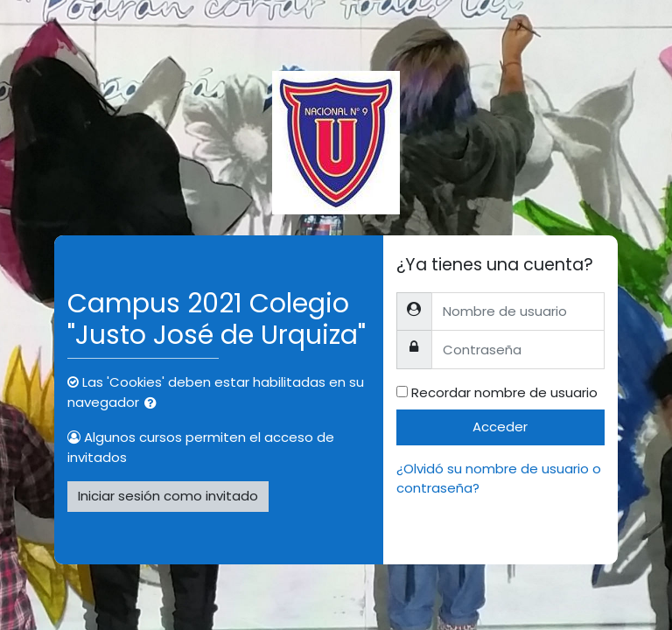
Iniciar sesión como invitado (168, 496)
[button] (154, 404)
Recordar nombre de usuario (504, 392)
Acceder (500, 427)
